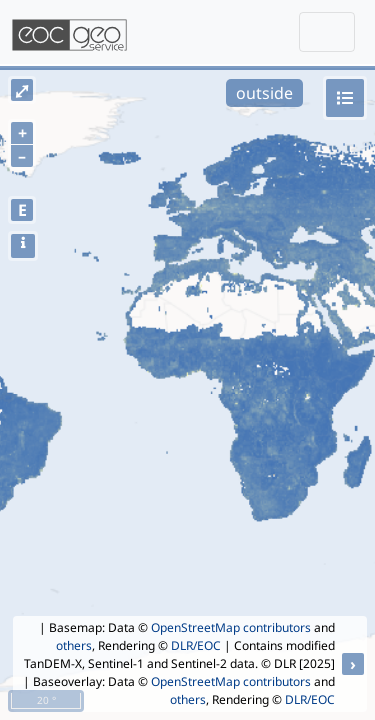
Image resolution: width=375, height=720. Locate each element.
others (74, 645)
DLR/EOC (196, 645)
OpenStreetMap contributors (231, 627)
